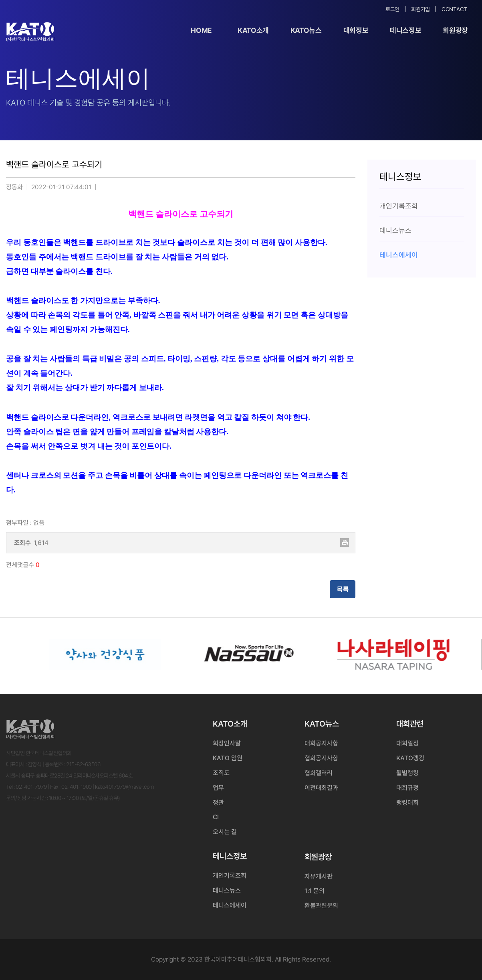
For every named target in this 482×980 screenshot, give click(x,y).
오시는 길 (225, 832)
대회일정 (407, 743)
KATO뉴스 (306, 30)
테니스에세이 (230, 905)
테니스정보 (405, 30)
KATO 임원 (228, 758)
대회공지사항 (321, 743)
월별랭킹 (407, 773)
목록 (343, 589)
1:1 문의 (315, 891)
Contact (454, 9)
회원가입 (420, 9)
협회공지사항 (321, 758)
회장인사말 (227, 743)
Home (201, 30)
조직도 (221, 773)
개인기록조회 (230, 876)
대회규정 (407, 788)
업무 (218, 788)
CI (216, 817)
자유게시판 (319, 876)
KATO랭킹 (410, 758)
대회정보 (356, 30)
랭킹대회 (407, 803)
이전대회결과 (321, 788)
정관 (218, 803)
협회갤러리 (319, 773)
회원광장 (455, 30)
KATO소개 (253, 30)
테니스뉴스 (227, 890)
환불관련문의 (321, 906)
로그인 (392, 9)
